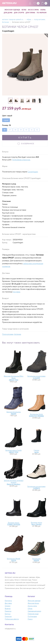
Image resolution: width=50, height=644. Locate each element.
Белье (24, 10)
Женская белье (33, 603)
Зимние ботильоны (14, 413)
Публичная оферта (12, 619)
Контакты (8, 601)
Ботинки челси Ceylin (14, 451)
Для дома (8, 13)
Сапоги (36, 451)
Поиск (30, 619)
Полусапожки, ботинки (12, 334)
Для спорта (19, 13)
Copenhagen (33, 172)
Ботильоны (36, 560)
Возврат (8, 609)
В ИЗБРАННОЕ (25, 144)
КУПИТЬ (25, 138)
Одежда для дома (34, 611)
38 (15, 130)
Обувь (43, 10)
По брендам (32, 616)
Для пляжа (30, 13)
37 (10, 130)
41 (32, 130)
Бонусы (8, 614)
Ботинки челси (14, 524)
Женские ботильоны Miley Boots (14, 378)
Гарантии (8, 616)
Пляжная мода (33, 614)
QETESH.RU (9, 3)
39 (21, 130)
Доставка (8, 603)
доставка (16, 292)
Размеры (8, 611)
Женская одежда (12, 10)
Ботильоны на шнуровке (36, 377)
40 (26, 130)
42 (37, 130)
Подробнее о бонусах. (21, 160)
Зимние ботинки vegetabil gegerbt (14, 482)
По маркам (42, 13)
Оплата (8, 606)
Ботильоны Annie (36, 415)
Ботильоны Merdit (14, 560)
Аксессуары (33, 10)
